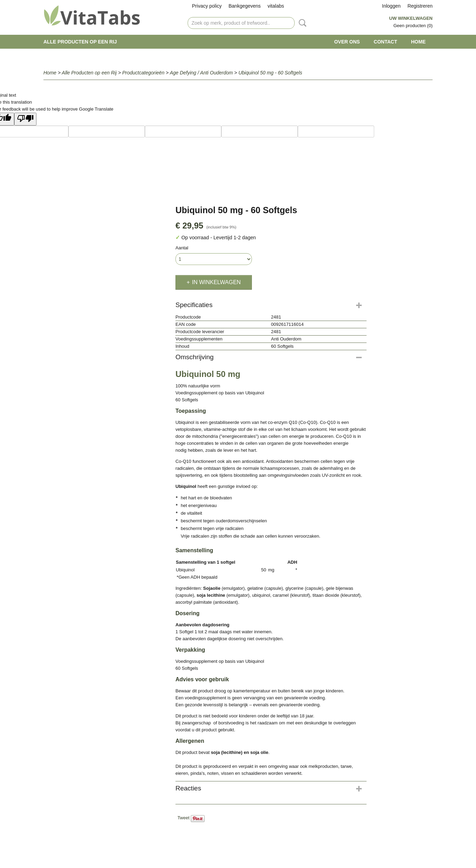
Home (418, 42)
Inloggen (391, 6)
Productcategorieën (143, 73)
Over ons (347, 42)
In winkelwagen (216, 282)
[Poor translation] (25, 119)
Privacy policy (207, 6)
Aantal (182, 248)
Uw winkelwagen (411, 18)
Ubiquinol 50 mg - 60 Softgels (270, 73)
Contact (385, 42)
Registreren (420, 6)
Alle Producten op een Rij (80, 42)
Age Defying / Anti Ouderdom (202, 73)
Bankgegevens (245, 6)
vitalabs (276, 6)
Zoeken (301, 23)
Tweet (184, 818)
